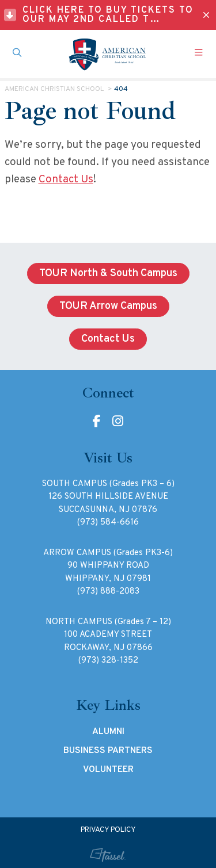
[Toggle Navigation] (199, 54)
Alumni (108, 732)
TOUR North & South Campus (108, 274)
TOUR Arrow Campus (108, 306)
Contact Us (66, 179)
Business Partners (108, 751)
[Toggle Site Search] (17, 54)
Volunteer (108, 770)
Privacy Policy (108, 830)
